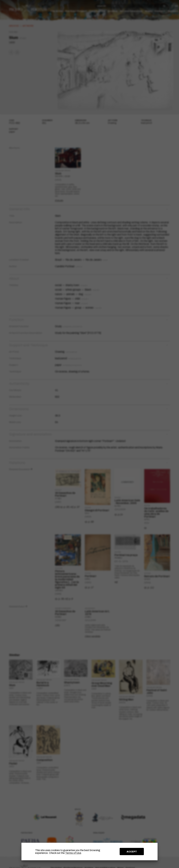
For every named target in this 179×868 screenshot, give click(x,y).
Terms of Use (73, 853)
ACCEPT (132, 852)
